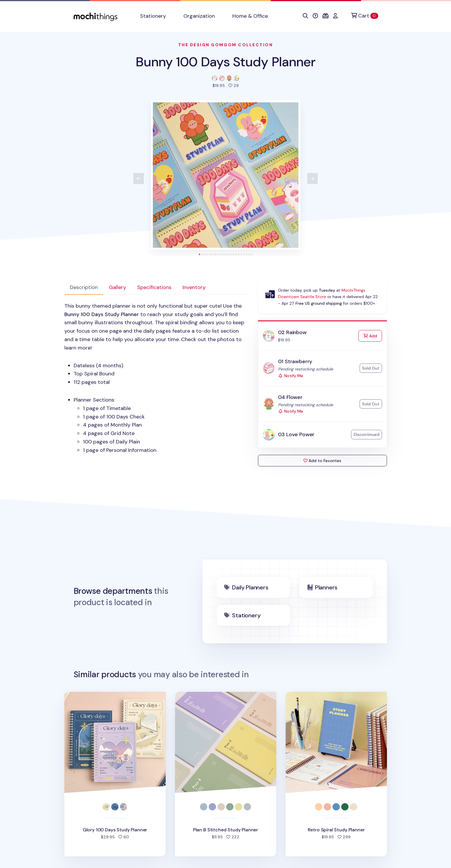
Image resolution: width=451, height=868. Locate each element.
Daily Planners (250, 587)
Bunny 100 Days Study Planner (226, 62)
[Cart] (365, 16)
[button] (305, 16)
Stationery (246, 615)
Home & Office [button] (250, 16)
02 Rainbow (292, 332)
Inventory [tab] (194, 287)
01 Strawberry (295, 361)
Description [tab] (84, 287)
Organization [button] (199, 16)
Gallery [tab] (117, 287)
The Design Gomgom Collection (226, 45)
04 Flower (290, 397)
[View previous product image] (139, 179)
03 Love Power (296, 434)
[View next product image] (312, 179)
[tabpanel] (156, 378)
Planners (326, 587)
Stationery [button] (153, 16)
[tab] (199, 254)
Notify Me (291, 376)
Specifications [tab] (154, 287)
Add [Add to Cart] (373, 335)
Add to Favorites (322, 461)
